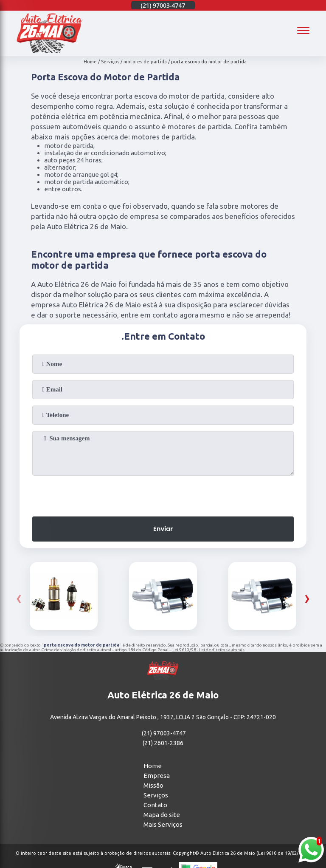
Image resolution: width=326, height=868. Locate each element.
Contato (155, 806)
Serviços (156, 796)
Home (153, 767)
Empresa (157, 776)
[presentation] (163, 494)
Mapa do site (162, 816)
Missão (153, 786)
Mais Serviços (163, 825)
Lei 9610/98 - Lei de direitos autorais (208, 650)
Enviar (163, 529)
